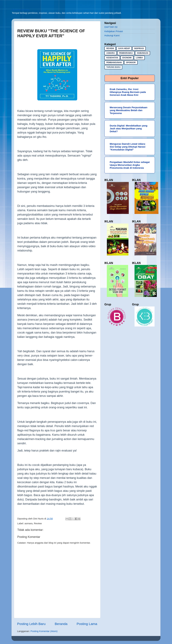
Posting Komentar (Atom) (44, 631)
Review (38, 523)
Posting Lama (87, 624)
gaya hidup (124, 48)
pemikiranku (126, 53)
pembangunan (114, 63)
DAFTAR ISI (111, 27)
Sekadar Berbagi (20, 10)
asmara (29, 523)
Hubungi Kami (112, 35)
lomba (139, 58)
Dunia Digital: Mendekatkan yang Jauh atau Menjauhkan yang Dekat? (129, 128)
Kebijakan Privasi (114, 31)
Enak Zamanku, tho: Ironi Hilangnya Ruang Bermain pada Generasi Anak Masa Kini (128, 92)
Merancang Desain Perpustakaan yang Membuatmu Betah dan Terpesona (129, 110)
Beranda (61, 624)
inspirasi (139, 48)
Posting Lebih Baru (31, 624)
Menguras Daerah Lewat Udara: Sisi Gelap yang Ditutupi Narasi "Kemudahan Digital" (128, 147)
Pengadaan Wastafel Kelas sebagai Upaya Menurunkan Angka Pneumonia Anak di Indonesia (130, 165)
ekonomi (127, 58)
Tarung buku (113, 67)
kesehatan (112, 58)
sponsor (131, 63)
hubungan (143, 53)
